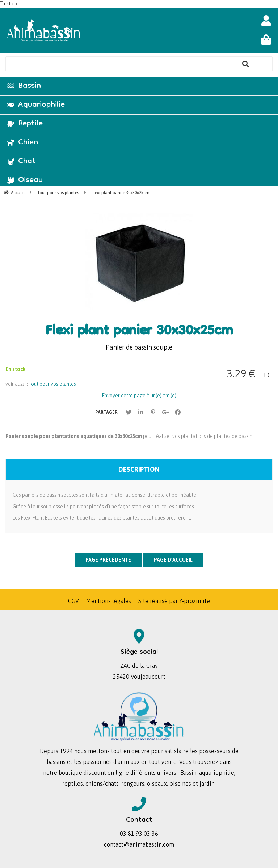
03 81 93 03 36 (139, 834)
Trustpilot (10, 4)
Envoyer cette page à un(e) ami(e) (139, 396)
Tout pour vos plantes (52, 384)
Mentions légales (109, 601)
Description (139, 469)
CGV (73, 601)
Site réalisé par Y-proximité (174, 601)
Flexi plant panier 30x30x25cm (139, 332)
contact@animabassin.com (139, 844)
